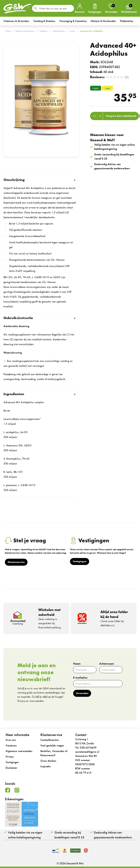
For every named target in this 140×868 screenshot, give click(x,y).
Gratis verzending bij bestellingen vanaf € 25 (69, 835)
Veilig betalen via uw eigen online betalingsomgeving (25, 835)
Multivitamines (59, 31)
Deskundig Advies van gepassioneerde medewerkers (113, 835)
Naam (77, 664)
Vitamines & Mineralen (25, 31)
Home (8, 31)
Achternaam (107, 664)
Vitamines (43, 31)
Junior (72, 31)
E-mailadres (80, 678)
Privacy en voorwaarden (31, 701)
